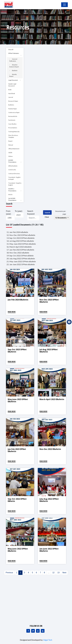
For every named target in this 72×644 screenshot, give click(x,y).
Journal (11, 97)
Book (10, 90)
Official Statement (14, 149)
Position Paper (13, 109)
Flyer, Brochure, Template (13, 136)
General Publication (13, 60)
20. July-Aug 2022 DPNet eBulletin (21, 258)
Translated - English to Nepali (14, 178)
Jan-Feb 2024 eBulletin (18, 300)
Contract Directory (14, 174)
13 (58, 573)
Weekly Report (13, 75)
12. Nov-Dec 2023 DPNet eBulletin (21, 235)
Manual (11, 145)
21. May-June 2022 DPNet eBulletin (21, 261)
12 (53, 573)
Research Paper (13, 101)
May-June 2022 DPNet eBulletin (18, 550)
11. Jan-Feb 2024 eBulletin (17, 232)
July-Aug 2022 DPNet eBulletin (49, 500)
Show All (11, 50)
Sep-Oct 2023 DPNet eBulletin (17, 351)
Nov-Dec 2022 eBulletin (50, 449)
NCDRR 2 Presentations (12, 190)
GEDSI (10, 153)
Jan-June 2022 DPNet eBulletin (49, 550)
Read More (12, 312)
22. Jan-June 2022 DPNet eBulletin (21, 264)
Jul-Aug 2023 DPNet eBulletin (49, 351)
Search (47, 212)
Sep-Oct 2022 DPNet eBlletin (17, 500)
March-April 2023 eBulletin (52, 399)
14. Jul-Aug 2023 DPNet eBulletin (20, 241)
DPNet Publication (14, 53)
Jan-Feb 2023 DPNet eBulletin (17, 450)
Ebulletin (15, 70)
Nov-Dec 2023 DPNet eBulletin (49, 301)
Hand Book (12, 93)
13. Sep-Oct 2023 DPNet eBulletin (21, 238)
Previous (9, 573)
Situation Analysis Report (14, 66)
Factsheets (12, 120)
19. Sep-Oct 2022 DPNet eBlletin (20, 256)
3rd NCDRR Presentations (12, 199)
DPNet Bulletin (13, 166)
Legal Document (13, 80)
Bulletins (11, 105)
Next (64, 573)
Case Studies (12, 124)
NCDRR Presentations (12, 161)
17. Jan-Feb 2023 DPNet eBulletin (20, 250)
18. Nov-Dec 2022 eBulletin (18, 253)
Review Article (13, 116)
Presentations (13, 128)
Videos (10, 156)
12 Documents (61, 218)
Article (10, 194)
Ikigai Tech (48, 640)
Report (10, 141)
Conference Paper (14, 112)
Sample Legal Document (12, 85)
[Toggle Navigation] (64, 5)
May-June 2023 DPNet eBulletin (18, 400)
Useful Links (12, 170)
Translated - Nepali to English (15, 184)
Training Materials (14, 132)
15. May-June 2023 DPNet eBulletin (21, 244)
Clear (47, 217)
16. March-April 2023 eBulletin (19, 247)
